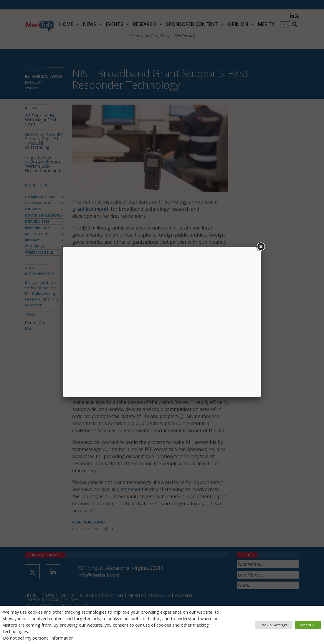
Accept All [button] (308, 625)
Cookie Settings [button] (273, 625)
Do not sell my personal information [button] (38, 638)
